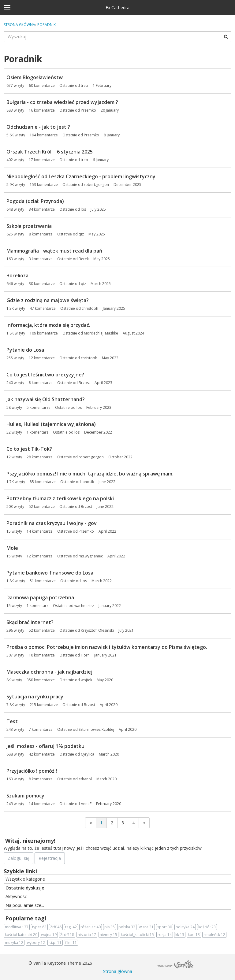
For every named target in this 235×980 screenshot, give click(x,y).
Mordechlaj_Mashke (101, 333)
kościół (207, 927)
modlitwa (17, 927)
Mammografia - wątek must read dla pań (54, 251)
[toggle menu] (7, 7)
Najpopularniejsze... (25, 905)
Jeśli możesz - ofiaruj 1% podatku (45, 746)
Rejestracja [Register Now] (50, 858)
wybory (36, 943)
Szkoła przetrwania (29, 226)
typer (39, 927)
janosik (88, 482)
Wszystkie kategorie (25, 879)
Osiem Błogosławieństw (35, 77)
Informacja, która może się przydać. (48, 325)
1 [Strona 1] (101, 823)
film (71, 943)
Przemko (88, 110)
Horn (85, 655)
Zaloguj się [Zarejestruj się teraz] (19, 858)
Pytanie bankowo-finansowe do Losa (50, 573)
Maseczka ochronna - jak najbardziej (49, 672)
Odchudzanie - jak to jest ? (38, 127)
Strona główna (118, 971)
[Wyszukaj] (226, 37)
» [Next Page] (144, 823)
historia (87, 935)
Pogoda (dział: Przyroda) (35, 201)
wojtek (86, 680)
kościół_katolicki (137, 935)
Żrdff (67, 935)
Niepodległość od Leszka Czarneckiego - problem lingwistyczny (81, 176)
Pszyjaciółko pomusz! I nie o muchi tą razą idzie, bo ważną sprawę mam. (90, 474)
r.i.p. (55, 943)
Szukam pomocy (25, 796)
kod (194, 935)
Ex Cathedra (117, 7)
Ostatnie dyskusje (25, 888)
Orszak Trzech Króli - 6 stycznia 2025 (50, 152)
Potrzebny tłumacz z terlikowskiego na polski (60, 498)
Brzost (84, 383)
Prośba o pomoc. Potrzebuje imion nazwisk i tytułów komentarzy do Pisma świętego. (107, 647)
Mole (12, 548)
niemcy (108, 935)
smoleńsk (214, 935)
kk (180, 935)
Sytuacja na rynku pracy (35, 697)
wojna (49, 935)
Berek (84, 259)
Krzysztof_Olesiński (97, 630)
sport (165, 927)
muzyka (14, 943)
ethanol (85, 779)
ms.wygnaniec (91, 556)
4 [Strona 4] (133, 823)
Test (12, 721)
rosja (165, 935)
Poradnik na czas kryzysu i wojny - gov (52, 523)
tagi (71, 927)
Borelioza (17, 276)
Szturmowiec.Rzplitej (96, 729)
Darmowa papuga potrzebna (40, 597)
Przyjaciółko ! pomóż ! (32, 771)
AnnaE (86, 804)
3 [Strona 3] (123, 823)
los (83, 209)
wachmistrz (84, 606)
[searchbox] (117, 37)
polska (127, 927)
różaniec (91, 927)
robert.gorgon (96, 185)
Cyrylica (88, 754)
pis (110, 927)
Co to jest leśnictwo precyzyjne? (45, 375)
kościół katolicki (21, 935)
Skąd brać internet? (30, 622)
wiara (146, 927)
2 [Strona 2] (112, 823)
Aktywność (16, 896)
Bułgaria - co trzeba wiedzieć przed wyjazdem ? (62, 102)
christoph (90, 308)
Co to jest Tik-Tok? (29, 449)
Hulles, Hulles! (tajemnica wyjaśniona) (51, 424)
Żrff (56, 927)
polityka (185, 927)
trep (84, 85)
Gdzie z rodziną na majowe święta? (48, 300)
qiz (81, 234)
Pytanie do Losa (25, 350)
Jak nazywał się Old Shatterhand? (46, 399)
